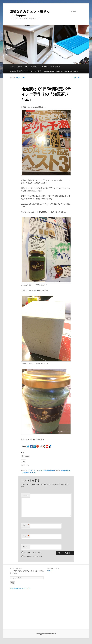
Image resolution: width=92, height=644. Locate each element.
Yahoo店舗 (44, 66)
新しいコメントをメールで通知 (33, 552)
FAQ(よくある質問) (31, 66)
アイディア (31, 471)
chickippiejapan (66, 471)
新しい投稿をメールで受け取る (33, 556)
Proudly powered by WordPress (46, 634)
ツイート (50, 571)
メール (26, 536)
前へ (74, 78)
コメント (25, 495)
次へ (80, 78)
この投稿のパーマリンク (29, 473)
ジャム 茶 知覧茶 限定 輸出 (47, 471)
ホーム (12, 66)
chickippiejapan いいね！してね (20, 588)
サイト (25, 547)
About (20, 66)
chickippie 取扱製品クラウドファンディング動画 (26, 71)
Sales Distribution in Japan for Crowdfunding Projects (61, 71)
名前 (26, 525)
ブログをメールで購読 (16, 568)
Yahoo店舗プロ (56, 66)
